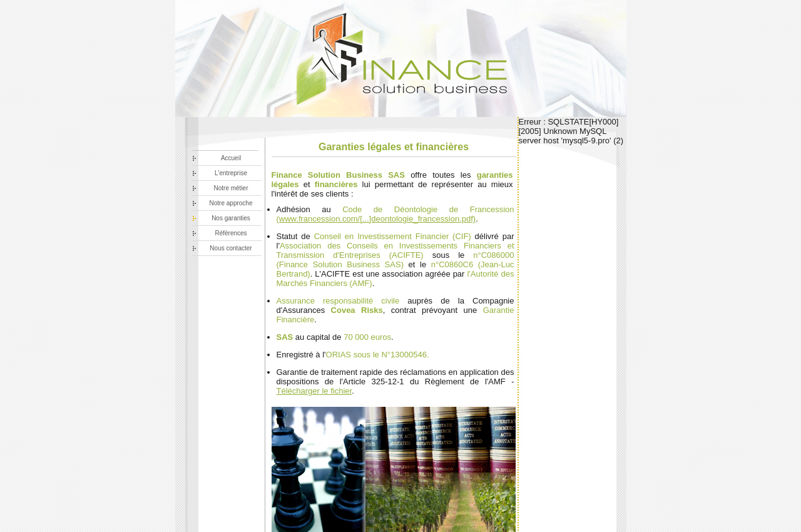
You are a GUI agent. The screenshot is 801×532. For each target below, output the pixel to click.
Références (231, 233)
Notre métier (231, 188)
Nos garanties (231, 218)
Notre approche (231, 203)
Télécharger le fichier (314, 391)
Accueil (231, 158)
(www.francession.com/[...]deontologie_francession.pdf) (376, 219)
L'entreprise (231, 173)
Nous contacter (231, 248)
